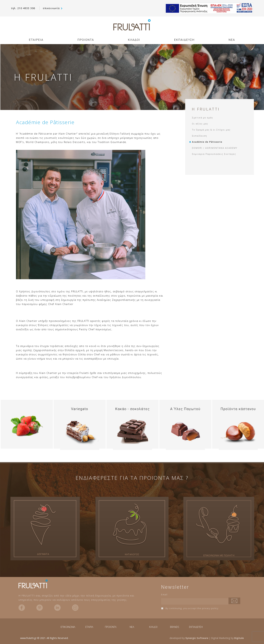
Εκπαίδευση (199, 136)
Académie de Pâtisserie (207, 142)
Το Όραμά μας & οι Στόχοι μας (211, 130)
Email (164, 594)
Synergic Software (197, 638)
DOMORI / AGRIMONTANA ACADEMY (215, 148)
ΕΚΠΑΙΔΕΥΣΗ (184, 40)
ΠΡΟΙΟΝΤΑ (86, 40)
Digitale (239, 638)
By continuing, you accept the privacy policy (190, 608)
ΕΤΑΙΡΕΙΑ (36, 40)
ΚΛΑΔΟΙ (134, 40)
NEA (232, 40)
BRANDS (175, 627)
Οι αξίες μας (200, 124)
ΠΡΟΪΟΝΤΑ (111, 627)
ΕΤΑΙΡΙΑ (89, 627)
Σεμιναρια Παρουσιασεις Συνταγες (214, 154)
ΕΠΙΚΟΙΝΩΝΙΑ (68, 627)
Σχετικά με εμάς (202, 118)
